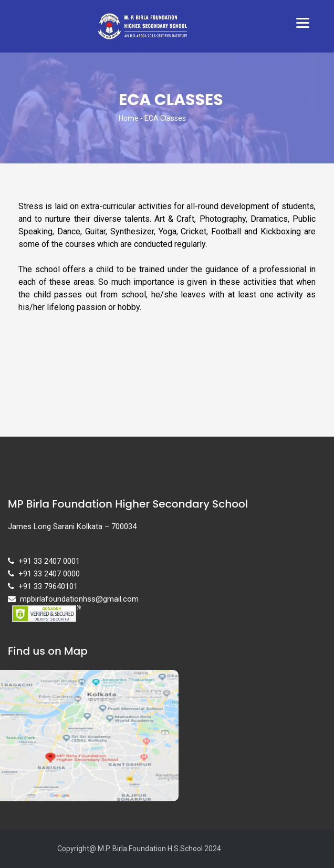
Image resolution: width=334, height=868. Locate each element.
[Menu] (303, 22)
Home (129, 118)
